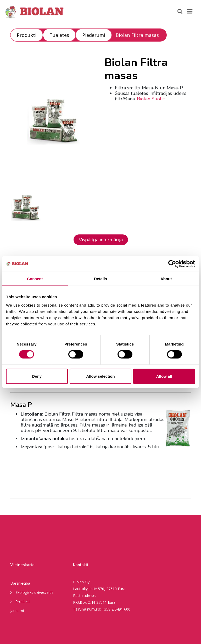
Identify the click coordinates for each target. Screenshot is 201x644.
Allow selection (100, 376)
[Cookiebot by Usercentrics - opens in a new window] (172, 264)
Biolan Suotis (151, 99)
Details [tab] (100, 279)
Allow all (164, 376)
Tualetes (59, 35)
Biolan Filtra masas (137, 35)
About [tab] (166, 279)
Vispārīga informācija (101, 240)
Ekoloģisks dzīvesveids (32, 592)
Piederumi (94, 35)
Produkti (27, 35)
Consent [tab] (35, 279)
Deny (37, 376)
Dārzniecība (20, 583)
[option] (53, 122)
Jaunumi (17, 611)
